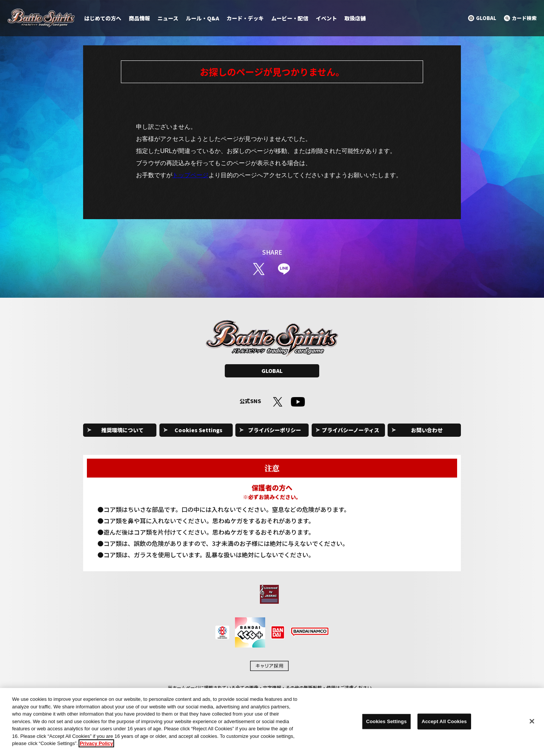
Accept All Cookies (444, 725)
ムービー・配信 (290, 18)
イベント (326, 18)
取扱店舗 (355, 18)
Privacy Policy (96, 747)
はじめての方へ (103, 18)
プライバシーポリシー (275, 430)
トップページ (190, 175)
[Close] (532, 725)
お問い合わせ (427, 430)
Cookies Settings (199, 430)
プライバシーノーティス (351, 430)
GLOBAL (272, 371)
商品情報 (139, 18)
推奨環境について (122, 430)
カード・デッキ (245, 18)
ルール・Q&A (202, 18)
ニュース (168, 18)
